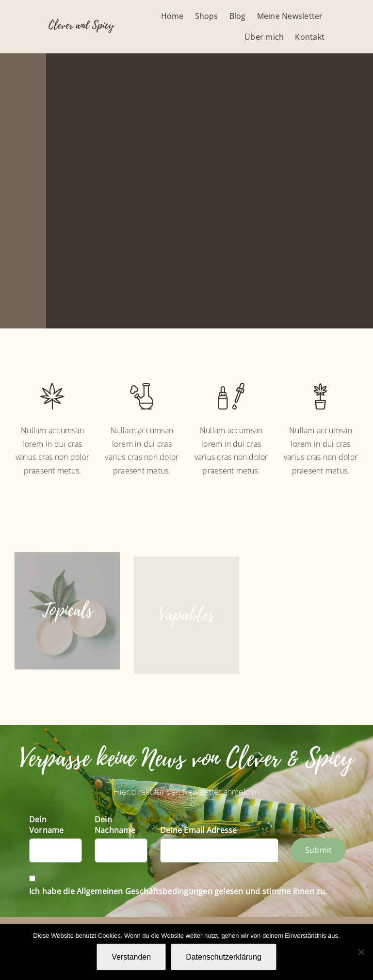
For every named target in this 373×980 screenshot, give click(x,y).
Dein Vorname (47, 825)
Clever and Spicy (81, 25)
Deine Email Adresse (199, 830)
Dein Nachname (115, 825)
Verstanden (131, 957)
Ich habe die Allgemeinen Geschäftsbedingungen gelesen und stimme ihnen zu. (178, 891)
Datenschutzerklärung (224, 957)
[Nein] (361, 952)
